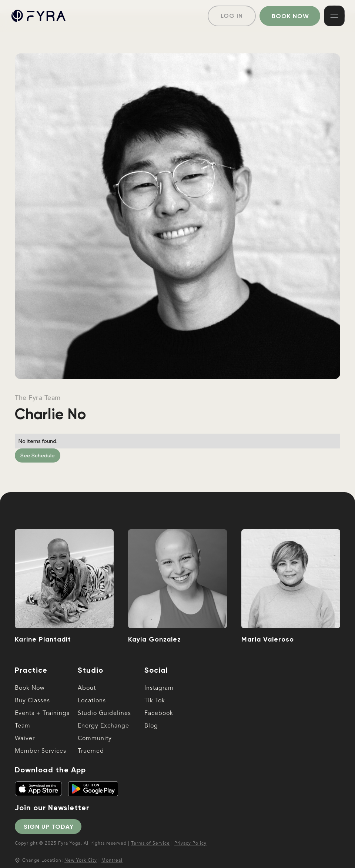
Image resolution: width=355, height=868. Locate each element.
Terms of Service (150, 844)
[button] (334, 16)
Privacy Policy (190, 844)
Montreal (112, 861)
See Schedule (38, 455)
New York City (81, 861)
